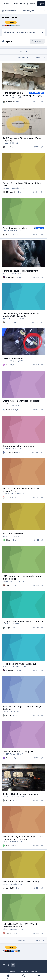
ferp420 (9, 628)
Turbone (9, 235)
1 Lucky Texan (11, 277)
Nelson (5, 536)
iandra (5, 406)
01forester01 (11, 192)
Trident (9, 758)
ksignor (5, 929)
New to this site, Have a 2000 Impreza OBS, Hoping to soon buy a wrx (23, 838)
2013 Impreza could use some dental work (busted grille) (23, 577)
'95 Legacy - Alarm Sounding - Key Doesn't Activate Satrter (22, 490)
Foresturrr (6, 188)
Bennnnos (6, 273)
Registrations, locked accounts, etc (18, 11)
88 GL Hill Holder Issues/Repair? (18, 752)
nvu (7, 365)
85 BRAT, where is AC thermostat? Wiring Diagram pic (22, 139)
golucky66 (10, 888)
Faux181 (6, 231)
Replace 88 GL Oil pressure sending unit (21, 794)
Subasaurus (10, 452)
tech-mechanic (8, 494)
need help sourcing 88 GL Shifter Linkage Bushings (22, 708)
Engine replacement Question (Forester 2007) (21, 402)
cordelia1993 (7, 361)
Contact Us (24, 972)
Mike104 (9, 410)
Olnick (8, 540)
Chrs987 (6, 884)
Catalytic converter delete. (15, 228)
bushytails (10, 102)
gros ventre (7, 98)
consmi (5, 318)
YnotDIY (6, 711)
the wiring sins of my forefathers (18, 446)
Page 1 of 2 (23, 58)
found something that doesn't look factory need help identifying (22, 94)
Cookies (34, 972)
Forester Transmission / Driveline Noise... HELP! (22, 184)
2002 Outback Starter (13, 534)
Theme (13, 972)
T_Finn (5, 842)
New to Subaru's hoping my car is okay (21, 882)
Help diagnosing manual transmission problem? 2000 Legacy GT (21, 314)
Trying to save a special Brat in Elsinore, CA (23, 621)
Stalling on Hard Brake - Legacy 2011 (20, 664)
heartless (9, 322)
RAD (4, 624)
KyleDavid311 (8, 581)
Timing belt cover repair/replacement (20, 271)
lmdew (9, 498)
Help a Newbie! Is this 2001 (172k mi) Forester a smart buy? (20, 925)
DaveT (8, 585)
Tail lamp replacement (13, 358)
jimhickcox (7, 448)
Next (38, 58)
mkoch (5, 143)
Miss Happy (7, 666)
